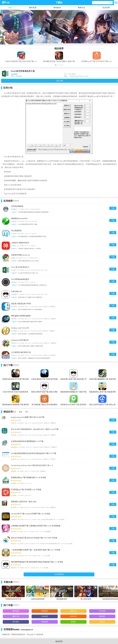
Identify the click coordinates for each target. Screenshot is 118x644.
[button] (56, 65)
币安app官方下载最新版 (35, 635)
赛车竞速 (33, 8)
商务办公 (82, 8)
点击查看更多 (59, 574)
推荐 (14, 412)
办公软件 (14, 74)
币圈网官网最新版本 (18, 635)
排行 (27, 412)
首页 (10, 8)
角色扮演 (57, 8)
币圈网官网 (6, 635)
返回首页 (59, 641)
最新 (21, 412)
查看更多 (16, 201)
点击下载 (60, 81)
